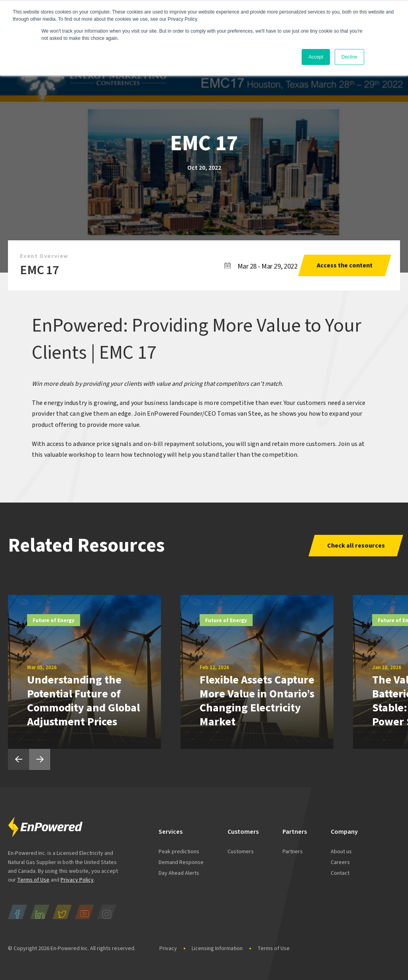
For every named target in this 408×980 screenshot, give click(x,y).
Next (40, 759)
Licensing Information (217, 949)
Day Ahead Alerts (179, 873)
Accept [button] (316, 57)
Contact (340, 873)
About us (341, 852)
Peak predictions (179, 852)
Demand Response (181, 862)
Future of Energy (54, 621)
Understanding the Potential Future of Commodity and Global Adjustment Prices (83, 701)
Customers (241, 852)
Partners (293, 852)
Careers (340, 862)
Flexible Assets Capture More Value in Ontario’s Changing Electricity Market (257, 701)
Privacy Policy (77, 880)
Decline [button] (349, 57)
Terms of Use (33, 880)
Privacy (168, 949)
